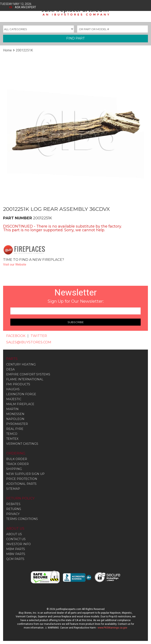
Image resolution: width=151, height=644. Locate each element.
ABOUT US (14, 534)
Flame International (25, 379)
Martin (12, 409)
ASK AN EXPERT (26, 7)
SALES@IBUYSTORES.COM (29, 342)
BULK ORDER (17, 459)
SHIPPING (14, 469)
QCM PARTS (15, 559)
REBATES (13, 504)
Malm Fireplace (20, 404)
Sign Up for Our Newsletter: (76, 301)
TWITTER (39, 336)
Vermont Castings (22, 444)
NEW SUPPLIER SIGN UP (25, 474)
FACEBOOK (16, 336)
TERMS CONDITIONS (22, 519)
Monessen (15, 414)
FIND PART (76, 38)
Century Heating (21, 364)
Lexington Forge (21, 394)
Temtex (12, 439)
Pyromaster (17, 424)
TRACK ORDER (17, 464)
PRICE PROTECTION (22, 479)
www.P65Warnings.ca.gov (112, 628)
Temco (12, 434)
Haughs (13, 389)
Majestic (14, 399)
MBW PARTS (16, 554)
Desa (10, 369)
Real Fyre (15, 429)
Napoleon (15, 419)
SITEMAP (13, 489)
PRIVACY (13, 514)
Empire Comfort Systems (28, 374)
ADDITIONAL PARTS (21, 484)
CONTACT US (16, 539)
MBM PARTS (16, 549)
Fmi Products (18, 384)
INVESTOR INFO (18, 544)
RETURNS (14, 509)
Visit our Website (15, 264)
